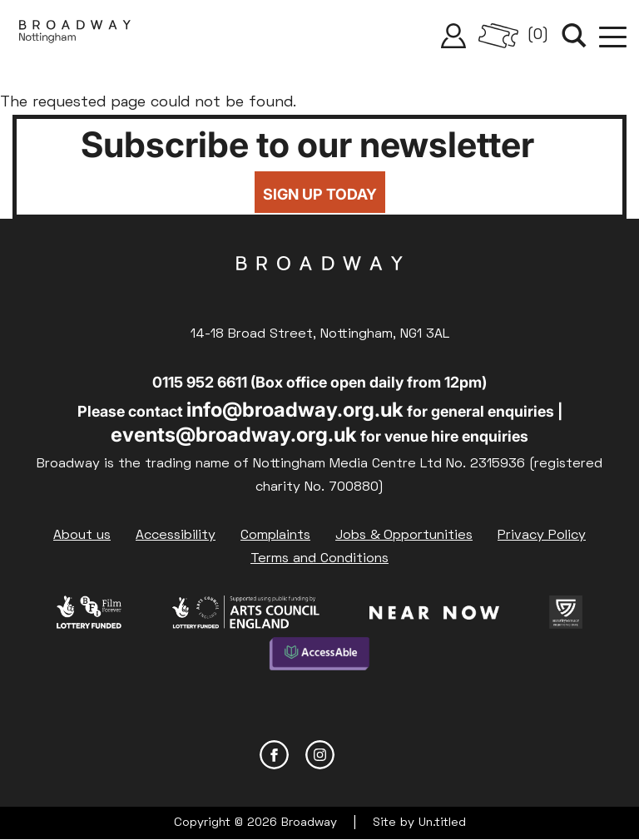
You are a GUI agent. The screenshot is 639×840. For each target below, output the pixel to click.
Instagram (320, 755)
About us (82, 536)
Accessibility (176, 536)
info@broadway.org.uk (295, 410)
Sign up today (320, 194)
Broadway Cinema (319, 289)
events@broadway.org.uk (234, 435)
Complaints (275, 536)
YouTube (366, 755)
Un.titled (442, 823)
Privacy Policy (542, 536)
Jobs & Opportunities (404, 536)
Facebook (274, 755)
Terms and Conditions (319, 559)
